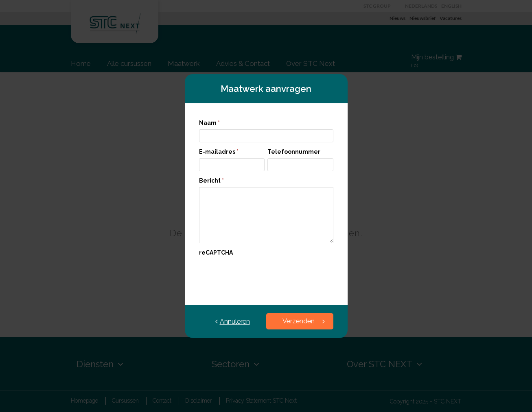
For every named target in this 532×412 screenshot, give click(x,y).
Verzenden (304, 321)
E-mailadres (219, 152)
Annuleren (233, 322)
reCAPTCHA (216, 253)
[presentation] (261, 275)
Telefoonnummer (294, 152)
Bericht (211, 181)
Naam (209, 123)
